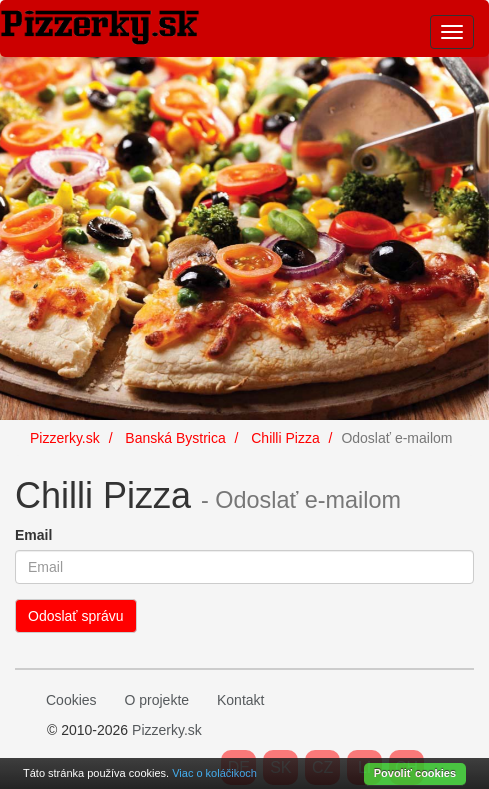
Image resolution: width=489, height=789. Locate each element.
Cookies (71, 700)
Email (33, 535)
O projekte (156, 700)
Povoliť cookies (415, 773)
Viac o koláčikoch (214, 773)
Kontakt (240, 700)
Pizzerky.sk (167, 730)
